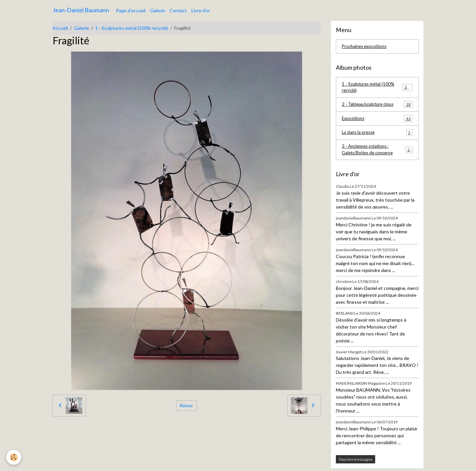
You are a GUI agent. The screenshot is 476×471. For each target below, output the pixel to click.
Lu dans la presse (377, 134)
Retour (186, 405)
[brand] (81, 10)
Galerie (158, 10)
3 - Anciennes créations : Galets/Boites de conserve (377, 152)
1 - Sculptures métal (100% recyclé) (132, 28)
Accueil (60, 28)
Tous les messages (356, 462)
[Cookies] (14, 457)
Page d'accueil (131, 10)
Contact (178, 10)
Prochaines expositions (366, 47)
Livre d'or (201, 10)
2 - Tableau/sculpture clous (377, 106)
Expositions (377, 120)
